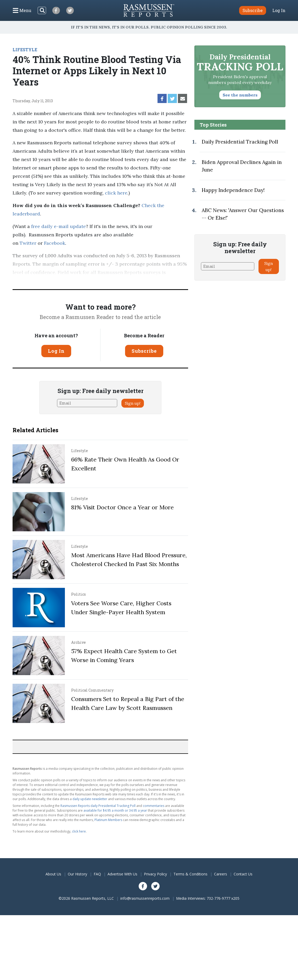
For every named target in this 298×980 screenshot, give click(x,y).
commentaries (154, 806)
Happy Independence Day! (233, 190)
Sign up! (133, 403)
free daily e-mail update (58, 226)
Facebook (55, 243)
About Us (53, 874)
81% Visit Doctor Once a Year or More (122, 507)
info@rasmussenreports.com (145, 898)
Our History (77, 874)
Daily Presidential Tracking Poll (240, 142)
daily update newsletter (90, 799)
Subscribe (144, 351)
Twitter (28, 243)
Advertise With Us (122, 874)
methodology (137, 281)
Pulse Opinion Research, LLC (78, 281)
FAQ (97, 874)
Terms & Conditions (190, 874)
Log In (279, 10)
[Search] (42, 10)
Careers (221, 874)
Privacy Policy (155, 874)
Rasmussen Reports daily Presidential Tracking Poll (98, 806)
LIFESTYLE (25, 50)
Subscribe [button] (253, 10)
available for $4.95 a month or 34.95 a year (115, 810)
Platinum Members (108, 820)
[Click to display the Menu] (22, 10)
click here (116, 193)
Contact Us (243, 874)
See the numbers (240, 95)
